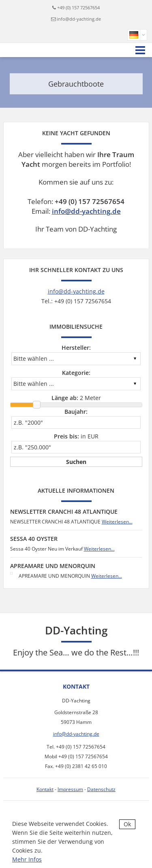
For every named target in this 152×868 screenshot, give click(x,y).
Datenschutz (101, 789)
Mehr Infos (27, 859)
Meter (76, 398)
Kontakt (45, 789)
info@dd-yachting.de (79, 19)
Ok (127, 824)
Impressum (70, 789)
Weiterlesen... (117, 522)
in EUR (76, 436)
